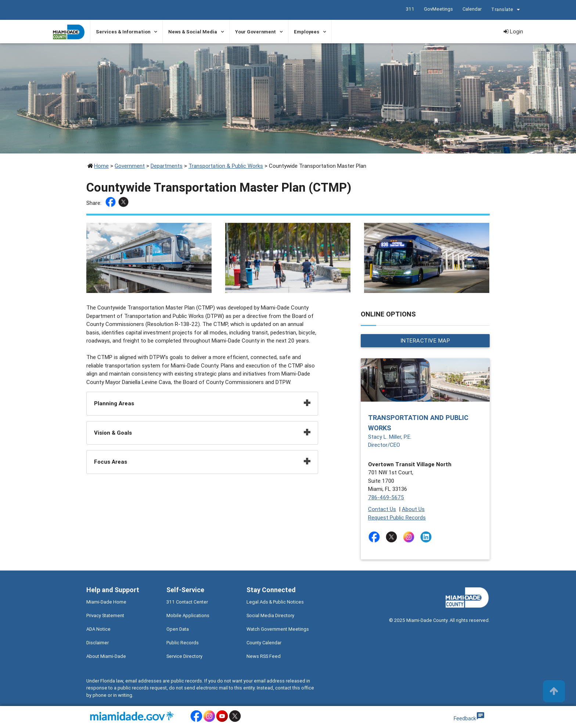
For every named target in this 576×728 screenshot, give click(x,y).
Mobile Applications (188, 615)
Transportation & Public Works (226, 166)
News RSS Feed (264, 656)
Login (513, 31)
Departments (167, 166)
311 (410, 9)
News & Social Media (193, 32)
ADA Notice (98, 629)
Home (101, 166)
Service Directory (184, 656)
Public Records (183, 643)
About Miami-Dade (106, 656)
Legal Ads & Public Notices (275, 602)
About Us (413, 509)
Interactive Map (425, 341)
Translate (507, 10)
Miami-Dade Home (106, 602)
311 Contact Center (187, 602)
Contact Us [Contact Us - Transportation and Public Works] (382, 509)
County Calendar (264, 643)
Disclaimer (98, 643)
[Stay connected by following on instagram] (410, 537)
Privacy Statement (105, 615)
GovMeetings (438, 9)
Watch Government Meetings (278, 629)
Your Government (255, 32)
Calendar (472, 9)
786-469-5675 (386, 497)
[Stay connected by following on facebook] (376, 537)
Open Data (178, 629)
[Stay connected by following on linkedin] (427, 537)
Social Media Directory (270, 615)
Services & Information (123, 32)
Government (130, 166)
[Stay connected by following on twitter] (393, 537)
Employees (307, 32)
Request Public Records (397, 517)
